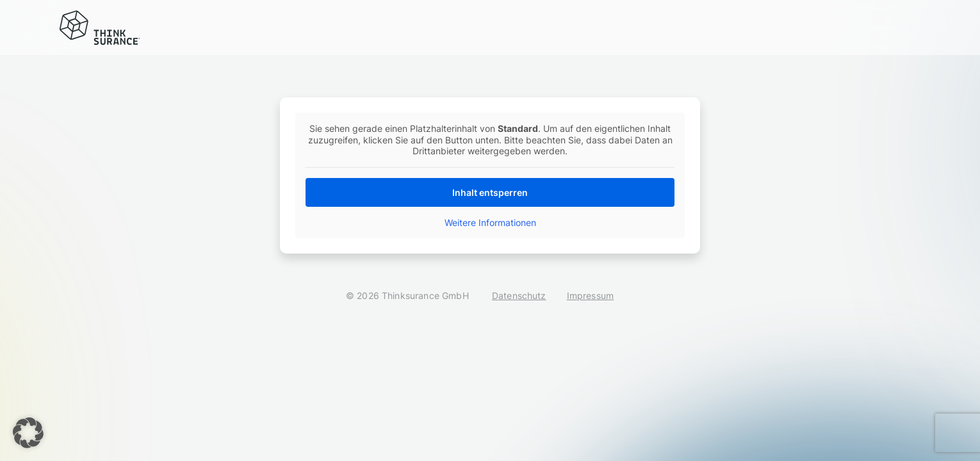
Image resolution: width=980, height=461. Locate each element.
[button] (28, 433)
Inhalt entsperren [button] (490, 192)
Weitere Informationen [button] (490, 222)
